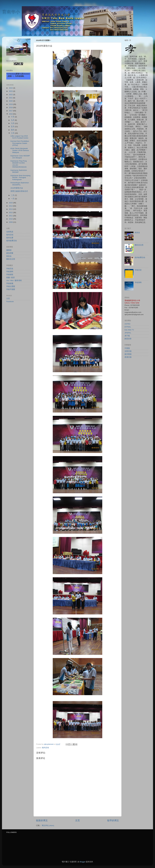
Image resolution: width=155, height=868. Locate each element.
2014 (11, 206)
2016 (11, 114)
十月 (13, 117)
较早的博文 (113, 820)
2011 (11, 216)
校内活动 (45, 748)
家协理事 (10, 253)
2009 (11, 222)
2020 (11, 101)
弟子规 (127, 336)
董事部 (9, 250)
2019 (11, 104)
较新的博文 (42, 820)
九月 (13, 120)
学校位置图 (11, 286)
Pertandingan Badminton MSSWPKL (20, 184)
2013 (11, 209)
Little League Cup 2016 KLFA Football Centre (19, 137)
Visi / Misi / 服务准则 (14, 280)
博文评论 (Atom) (48, 826)
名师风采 (10, 232)
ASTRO (127, 324)
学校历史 (10, 269)
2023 (11, 91)
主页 (77, 820)
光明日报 (128, 351)
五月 (13, 127)
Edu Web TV (129, 330)
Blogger (83, 862)
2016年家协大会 (17, 188)
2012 (11, 212)
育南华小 (11, 12)
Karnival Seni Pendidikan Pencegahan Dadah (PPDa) (20, 143)
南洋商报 (128, 354)
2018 (11, 108)
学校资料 (10, 272)
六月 (13, 123)
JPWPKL (128, 333)
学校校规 (10, 283)
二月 (13, 195)
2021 (11, 98)
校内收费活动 (12, 241)
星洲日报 (128, 357)
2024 (11, 88)
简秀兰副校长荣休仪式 (19, 191)
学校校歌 (10, 275)
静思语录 (128, 339)
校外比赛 (10, 238)
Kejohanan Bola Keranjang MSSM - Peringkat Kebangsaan (20, 177)
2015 (11, 203)
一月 (13, 199)
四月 (13, 130)
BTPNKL (128, 327)
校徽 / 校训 (10, 278)
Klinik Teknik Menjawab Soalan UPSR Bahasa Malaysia (20, 150)
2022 (11, 95)
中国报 (127, 348)
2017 (11, 111)
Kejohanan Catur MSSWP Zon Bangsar (20, 157)
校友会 (9, 256)
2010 (11, 219)
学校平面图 (11, 289)
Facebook (10, 302)
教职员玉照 (11, 259)
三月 (13, 133)
